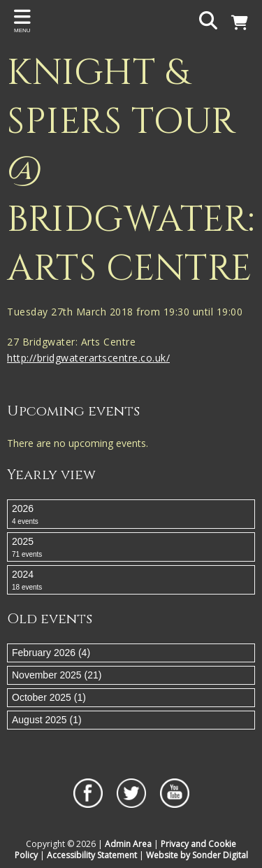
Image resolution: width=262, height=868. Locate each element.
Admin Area (128, 844)
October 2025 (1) (49, 697)
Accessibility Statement (92, 855)
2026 (131, 515)
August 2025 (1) (47, 720)
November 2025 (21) (57, 675)
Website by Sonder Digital (197, 855)
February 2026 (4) (51, 653)
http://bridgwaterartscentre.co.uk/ (88, 358)
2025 (131, 548)
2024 (131, 581)
